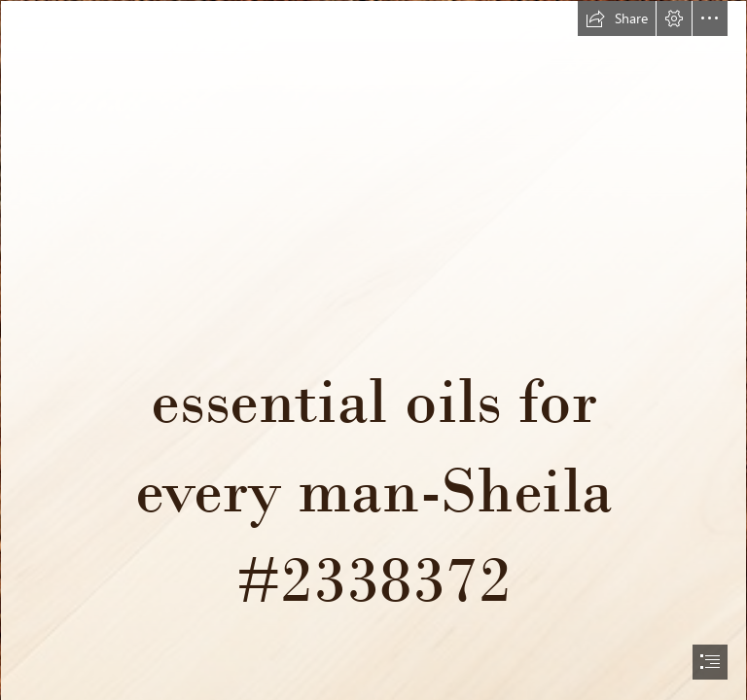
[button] (617, 18)
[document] (373, 350)
